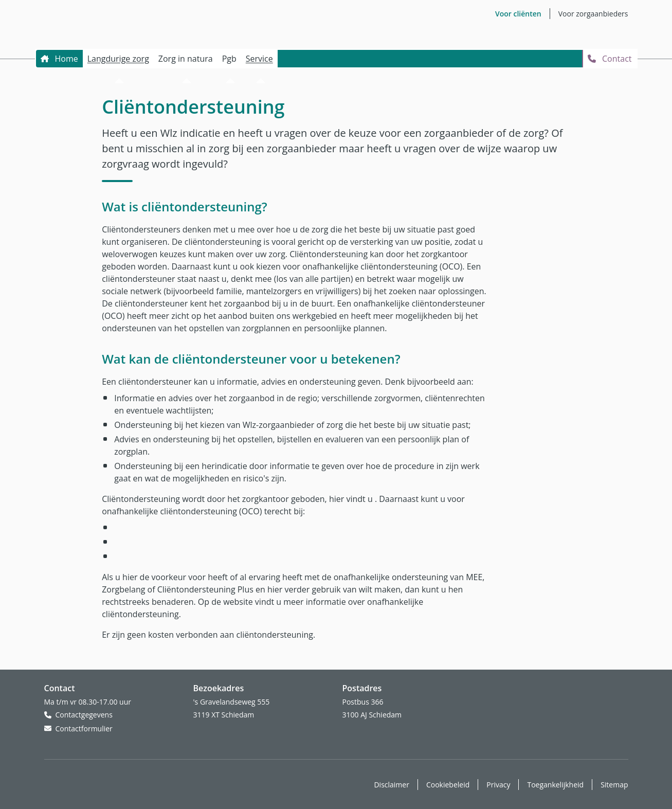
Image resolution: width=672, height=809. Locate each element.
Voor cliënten (518, 14)
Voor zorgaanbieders (593, 14)
